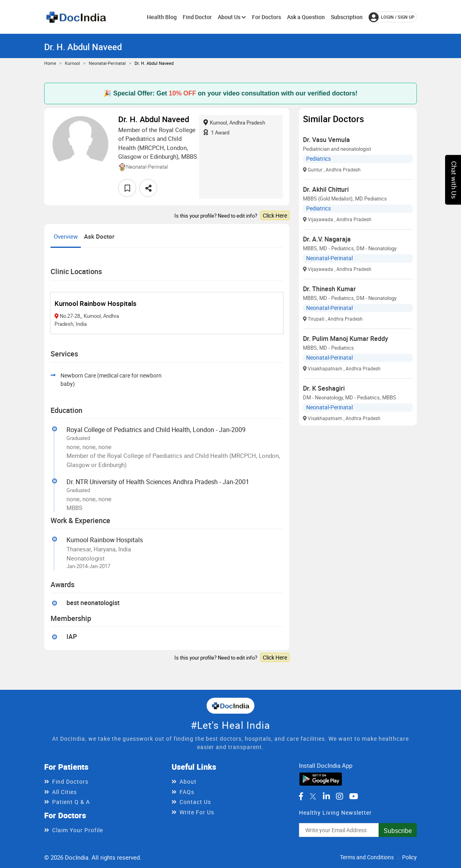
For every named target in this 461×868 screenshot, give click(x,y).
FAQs (187, 792)
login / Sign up (392, 17)
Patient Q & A (71, 802)
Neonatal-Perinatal (107, 63)
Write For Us (197, 812)
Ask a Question (306, 17)
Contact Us (195, 802)
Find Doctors (70, 781)
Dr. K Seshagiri (324, 388)
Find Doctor (197, 17)
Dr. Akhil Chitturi (326, 189)
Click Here (275, 215)
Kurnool (72, 63)
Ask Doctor (99, 236)
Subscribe (398, 831)
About (188, 781)
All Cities (64, 792)
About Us (232, 17)
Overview (66, 236)
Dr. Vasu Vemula (326, 140)
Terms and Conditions (367, 857)
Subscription (347, 17)
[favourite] (127, 188)
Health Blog (162, 17)
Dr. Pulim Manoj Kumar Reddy (346, 339)
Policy (409, 857)
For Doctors (267, 17)
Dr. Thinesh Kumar (329, 289)
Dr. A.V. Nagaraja (327, 239)
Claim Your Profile (78, 830)
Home (50, 63)
